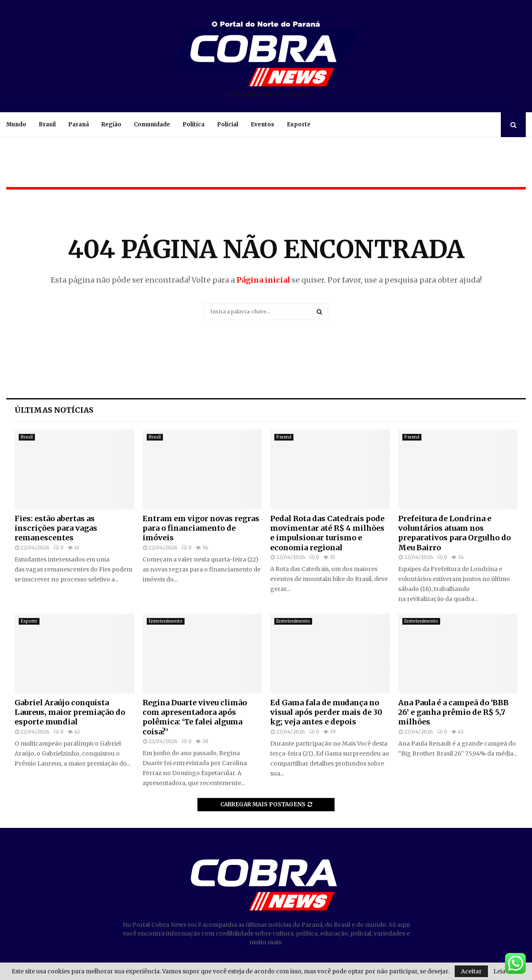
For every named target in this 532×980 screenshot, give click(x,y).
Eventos (262, 124)
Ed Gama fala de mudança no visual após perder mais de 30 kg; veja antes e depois (326, 712)
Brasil (47, 124)
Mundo (16, 124)
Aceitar (471, 971)
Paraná (79, 124)
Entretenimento (166, 621)
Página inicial (263, 280)
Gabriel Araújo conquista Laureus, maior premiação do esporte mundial (70, 712)
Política (193, 124)
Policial (228, 124)
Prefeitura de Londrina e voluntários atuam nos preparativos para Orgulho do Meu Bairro (454, 533)
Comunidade (152, 124)
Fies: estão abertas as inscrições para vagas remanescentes (56, 528)
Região (111, 124)
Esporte (299, 124)
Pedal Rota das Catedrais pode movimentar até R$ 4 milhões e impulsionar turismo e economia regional (327, 533)
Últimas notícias (54, 410)
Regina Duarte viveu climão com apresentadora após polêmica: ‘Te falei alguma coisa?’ (195, 717)
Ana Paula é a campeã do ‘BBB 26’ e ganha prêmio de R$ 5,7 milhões (453, 712)
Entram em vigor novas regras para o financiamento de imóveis (201, 528)
